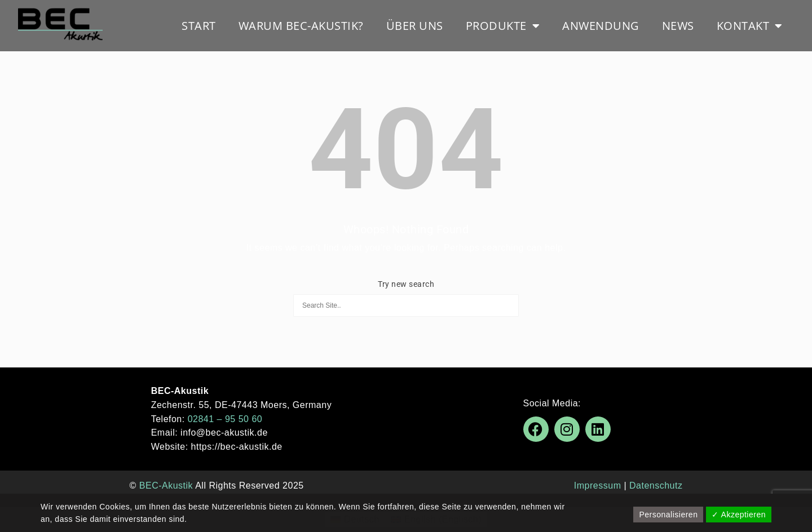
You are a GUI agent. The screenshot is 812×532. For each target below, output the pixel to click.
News (678, 26)
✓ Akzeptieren (739, 515)
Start (199, 26)
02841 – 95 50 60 (225, 419)
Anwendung (601, 26)
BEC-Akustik (166, 486)
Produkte (503, 26)
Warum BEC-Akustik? (301, 26)
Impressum (598, 486)
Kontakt (750, 26)
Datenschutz (656, 486)
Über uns (415, 26)
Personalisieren (668, 515)
